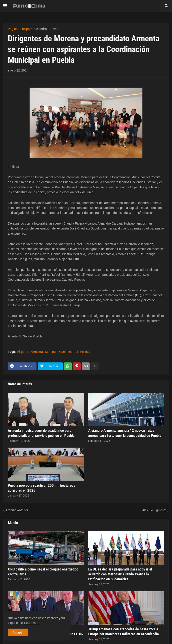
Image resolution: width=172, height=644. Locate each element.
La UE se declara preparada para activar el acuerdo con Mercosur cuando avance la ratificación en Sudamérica (120, 574)
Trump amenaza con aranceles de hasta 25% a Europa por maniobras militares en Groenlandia (124, 631)
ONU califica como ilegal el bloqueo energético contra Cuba (43, 572)
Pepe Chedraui (68, 352)
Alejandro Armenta (47, 29)
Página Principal (19, 29)
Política (85, 352)
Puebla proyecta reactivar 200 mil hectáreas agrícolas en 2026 (42, 488)
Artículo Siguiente (154, 510)
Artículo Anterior (17, 510)
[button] (5, 6)
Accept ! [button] (18, 632)
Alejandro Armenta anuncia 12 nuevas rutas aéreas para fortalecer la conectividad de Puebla (125, 433)
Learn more (32, 623)
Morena (50, 352)
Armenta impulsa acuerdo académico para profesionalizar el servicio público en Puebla (41, 433)
